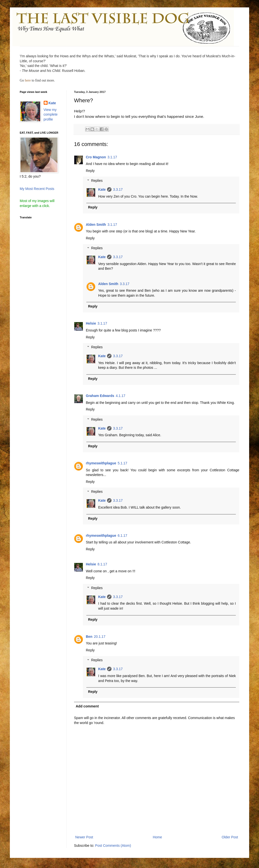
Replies (97, 181)
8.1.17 (102, 564)
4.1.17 (120, 396)
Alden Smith (96, 225)
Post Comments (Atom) (113, 846)
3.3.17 (118, 189)
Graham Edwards (100, 396)
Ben (89, 637)
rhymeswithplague (101, 463)
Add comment (87, 706)
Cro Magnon (96, 157)
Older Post (230, 837)
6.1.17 (122, 536)
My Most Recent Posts (37, 189)
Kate (102, 189)
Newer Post (84, 837)
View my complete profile (51, 114)
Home (157, 837)
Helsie (91, 323)
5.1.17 (122, 463)
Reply (90, 171)
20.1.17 (100, 637)
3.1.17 (112, 157)
